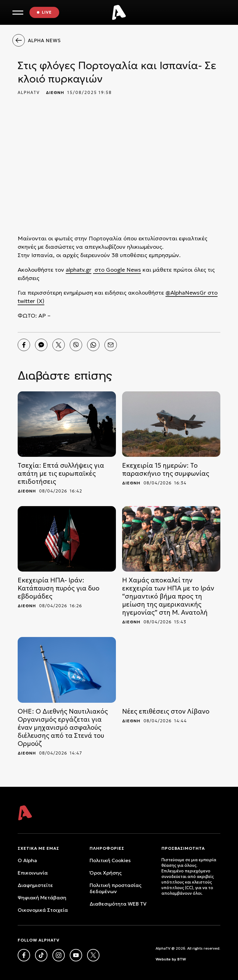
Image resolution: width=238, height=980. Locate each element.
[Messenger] (41, 345)
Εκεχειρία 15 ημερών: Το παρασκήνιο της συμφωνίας (166, 470)
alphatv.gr (79, 270)
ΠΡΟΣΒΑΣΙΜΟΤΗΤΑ (183, 848)
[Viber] (76, 345)
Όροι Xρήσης (106, 873)
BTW (182, 959)
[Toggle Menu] (18, 13)
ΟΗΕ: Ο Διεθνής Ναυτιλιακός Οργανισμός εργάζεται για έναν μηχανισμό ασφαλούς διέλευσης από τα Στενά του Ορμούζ (63, 728)
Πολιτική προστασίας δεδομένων (115, 888)
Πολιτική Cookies (110, 860)
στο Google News (117, 270)
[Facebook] (24, 345)
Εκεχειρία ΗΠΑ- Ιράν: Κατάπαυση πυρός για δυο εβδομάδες (59, 588)
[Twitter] (59, 345)
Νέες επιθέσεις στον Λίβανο (166, 711)
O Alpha (27, 860)
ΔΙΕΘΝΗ (55, 93)
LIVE (47, 12)
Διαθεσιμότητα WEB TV (118, 904)
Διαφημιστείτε (35, 885)
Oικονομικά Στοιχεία (43, 910)
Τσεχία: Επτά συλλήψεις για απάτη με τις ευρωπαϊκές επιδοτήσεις (61, 474)
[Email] (111, 345)
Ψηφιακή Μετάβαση (42, 898)
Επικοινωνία (33, 873)
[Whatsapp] (93, 345)
